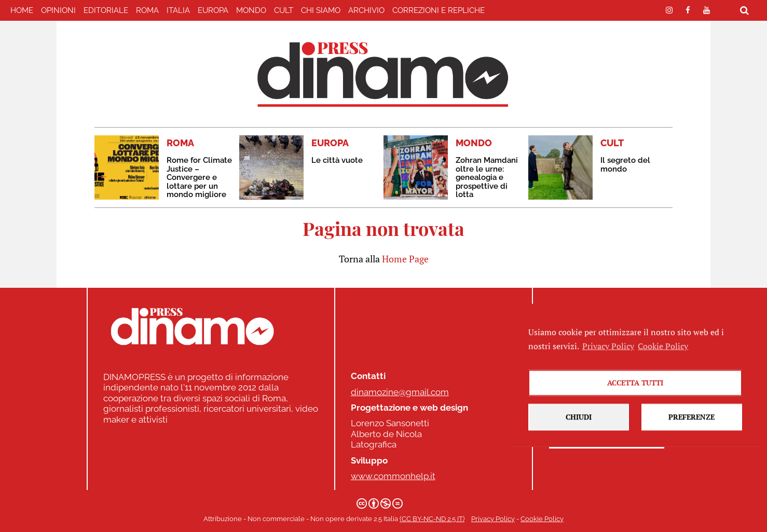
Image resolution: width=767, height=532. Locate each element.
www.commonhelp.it (393, 476)
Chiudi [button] (579, 425)
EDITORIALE (106, 10)
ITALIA (178, 10)
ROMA (147, 10)
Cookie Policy (542, 519)
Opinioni (58, 10)
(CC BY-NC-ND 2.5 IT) (432, 519)
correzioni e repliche (439, 10)
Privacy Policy (493, 519)
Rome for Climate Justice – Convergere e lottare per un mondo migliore (199, 177)
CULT (284, 10)
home (22, 10)
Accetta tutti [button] (635, 391)
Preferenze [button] (691, 425)
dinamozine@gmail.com (400, 392)
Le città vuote (337, 160)
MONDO (251, 10)
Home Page (405, 259)
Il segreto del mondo (625, 165)
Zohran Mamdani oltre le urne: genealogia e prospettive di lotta (487, 177)
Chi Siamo (321, 10)
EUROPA (213, 10)
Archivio (366, 10)
